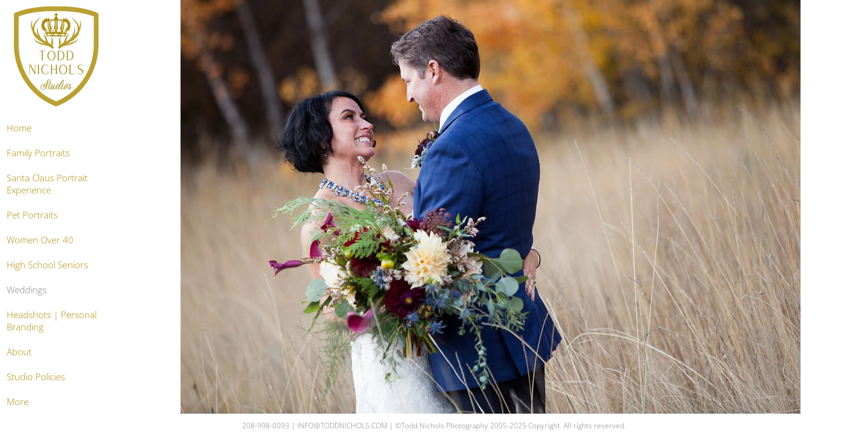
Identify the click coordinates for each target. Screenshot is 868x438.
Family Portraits (38, 153)
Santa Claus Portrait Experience (47, 184)
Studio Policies (36, 377)
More (18, 401)
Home (19, 128)
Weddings (27, 290)
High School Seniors (47, 265)
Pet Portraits (32, 215)
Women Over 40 (40, 240)
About (19, 352)
